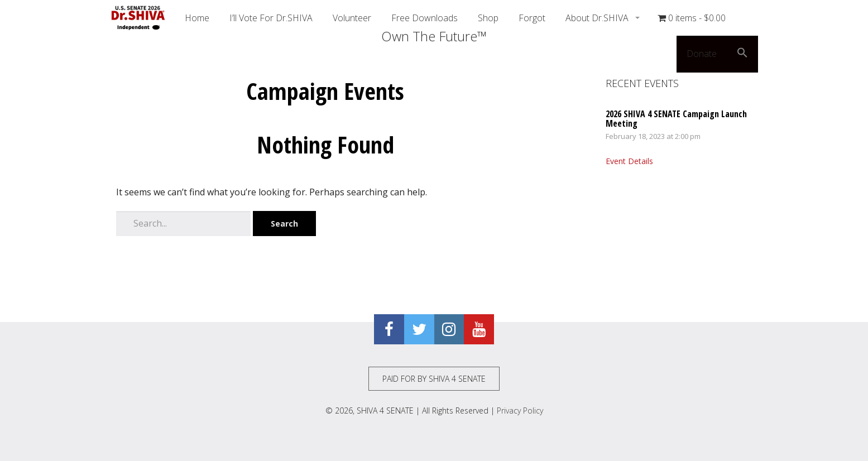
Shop (488, 18)
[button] (742, 54)
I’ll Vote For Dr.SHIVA (271, 18)
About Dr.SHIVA (598, 18)
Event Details (629, 161)
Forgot (532, 18)
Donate (702, 54)
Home (197, 18)
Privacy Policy (520, 410)
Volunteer (352, 18)
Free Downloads (425, 18)
